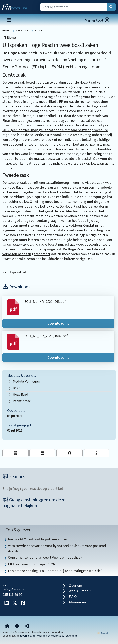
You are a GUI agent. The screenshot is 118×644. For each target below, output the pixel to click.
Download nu (58, 323)
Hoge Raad (20, 394)
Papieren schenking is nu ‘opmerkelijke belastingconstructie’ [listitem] (55, 571)
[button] (27, 626)
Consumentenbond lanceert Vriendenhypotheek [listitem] (45, 557)
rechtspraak (22, 401)
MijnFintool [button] (97, 20)
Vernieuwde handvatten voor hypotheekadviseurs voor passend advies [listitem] (57, 548)
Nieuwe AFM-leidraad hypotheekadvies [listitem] (38, 539)
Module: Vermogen (26, 382)
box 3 (17, 388)
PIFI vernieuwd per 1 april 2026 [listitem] (31, 564)
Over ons (76, 586)
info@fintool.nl (14, 590)
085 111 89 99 (12, 595)
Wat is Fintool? (80, 591)
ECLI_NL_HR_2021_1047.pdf (46, 336)
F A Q (73, 597)
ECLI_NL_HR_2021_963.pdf (45, 302)
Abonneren (77, 602)
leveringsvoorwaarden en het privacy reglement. (49, 636)
